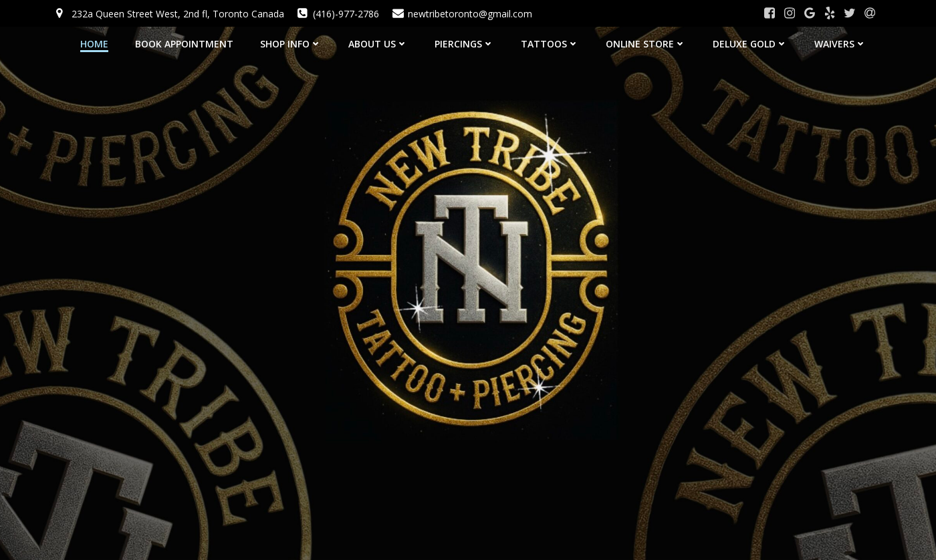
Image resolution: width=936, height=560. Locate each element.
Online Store (646, 44)
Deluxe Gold (750, 44)
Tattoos (550, 44)
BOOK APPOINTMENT (184, 44)
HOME (94, 44)
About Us (378, 44)
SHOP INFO (291, 44)
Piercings (464, 44)
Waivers (840, 44)
